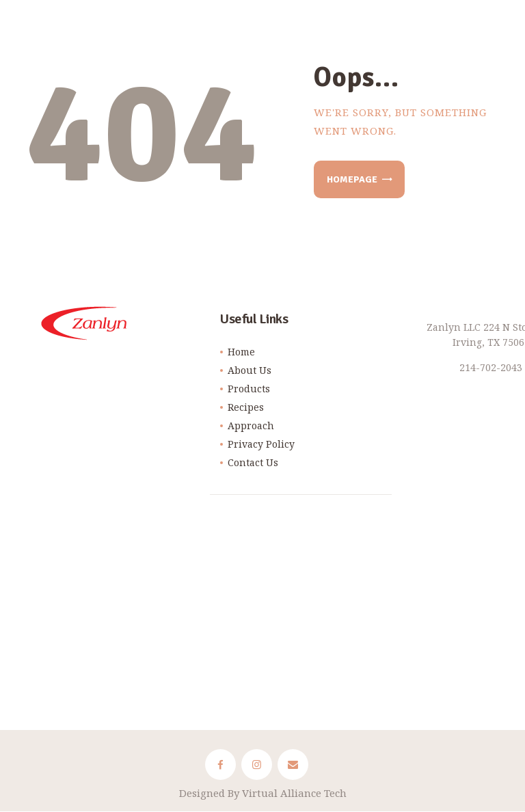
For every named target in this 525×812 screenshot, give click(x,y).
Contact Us (253, 462)
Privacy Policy (261, 444)
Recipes (246, 407)
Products (249, 389)
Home (241, 352)
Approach (251, 425)
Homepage (352, 179)
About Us (250, 370)
